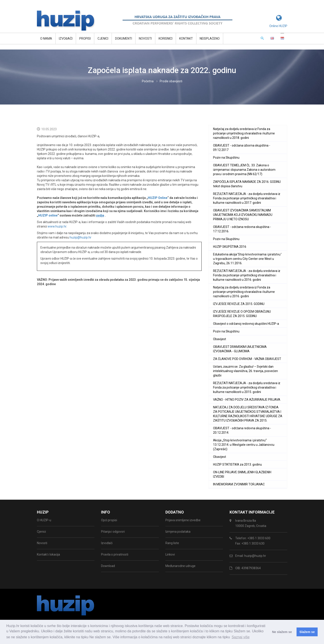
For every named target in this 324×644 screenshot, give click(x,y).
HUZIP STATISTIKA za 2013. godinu (237, 464)
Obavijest (220, 339)
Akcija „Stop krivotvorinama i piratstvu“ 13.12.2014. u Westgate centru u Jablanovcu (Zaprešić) (244, 445)
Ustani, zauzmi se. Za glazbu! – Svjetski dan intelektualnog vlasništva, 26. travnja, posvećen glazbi (245, 371)
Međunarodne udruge (180, 566)
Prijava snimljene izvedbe (183, 520)
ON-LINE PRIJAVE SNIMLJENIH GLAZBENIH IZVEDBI (242, 474)
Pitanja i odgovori (113, 532)
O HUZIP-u (44, 520)
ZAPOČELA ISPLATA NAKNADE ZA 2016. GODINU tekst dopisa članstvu (247, 184)
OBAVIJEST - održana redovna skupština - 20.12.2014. (242, 430)
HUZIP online (48, 215)
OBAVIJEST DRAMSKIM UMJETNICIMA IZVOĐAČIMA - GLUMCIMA (240, 349)
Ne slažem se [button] (282, 632)
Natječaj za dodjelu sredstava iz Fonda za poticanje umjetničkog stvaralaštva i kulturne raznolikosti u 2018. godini (244, 133)
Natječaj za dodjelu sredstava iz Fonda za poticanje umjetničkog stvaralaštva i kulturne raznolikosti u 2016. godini (244, 292)
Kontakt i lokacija (48, 554)
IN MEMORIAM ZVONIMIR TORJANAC (239, 484)
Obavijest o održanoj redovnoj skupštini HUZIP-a (246, 324)
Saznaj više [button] (241, 637)
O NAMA (46, 39)
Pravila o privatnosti (115, 554)
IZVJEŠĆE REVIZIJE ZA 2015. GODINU (239, 304)
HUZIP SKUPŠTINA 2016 (230, 247)
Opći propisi (109, 520)
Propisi (85, 39)
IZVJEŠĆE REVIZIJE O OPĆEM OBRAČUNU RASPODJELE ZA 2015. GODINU (242, 314)
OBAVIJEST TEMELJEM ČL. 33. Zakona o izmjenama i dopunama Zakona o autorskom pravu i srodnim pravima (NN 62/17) (244, 170)
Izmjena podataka (178, 532)
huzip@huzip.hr (81, 237)
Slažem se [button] (307, 632)
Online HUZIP (278, 26)
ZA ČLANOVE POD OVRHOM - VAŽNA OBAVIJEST (247, 359)
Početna (148, 81)
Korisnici (166, 39)
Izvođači (66, 39)
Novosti (145, 39)
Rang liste (172, 543)
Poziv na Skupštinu (226, 158)
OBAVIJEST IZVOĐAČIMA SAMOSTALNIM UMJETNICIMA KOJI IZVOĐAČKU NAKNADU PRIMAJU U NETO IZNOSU (243, 215)
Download (108, 566)
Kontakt (186, 39)
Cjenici (103, 39)
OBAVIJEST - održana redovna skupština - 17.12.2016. (242, 229)
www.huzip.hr (57, 226)
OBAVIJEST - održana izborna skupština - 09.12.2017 (242, 148)
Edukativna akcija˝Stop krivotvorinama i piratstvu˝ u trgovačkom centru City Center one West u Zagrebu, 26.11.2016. (247, 259)
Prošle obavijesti (171, 81)
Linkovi (170, 554)
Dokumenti (124, 39)
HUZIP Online (158, 198)
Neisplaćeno (210, 39)
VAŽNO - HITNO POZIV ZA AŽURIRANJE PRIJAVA (247, 400)
